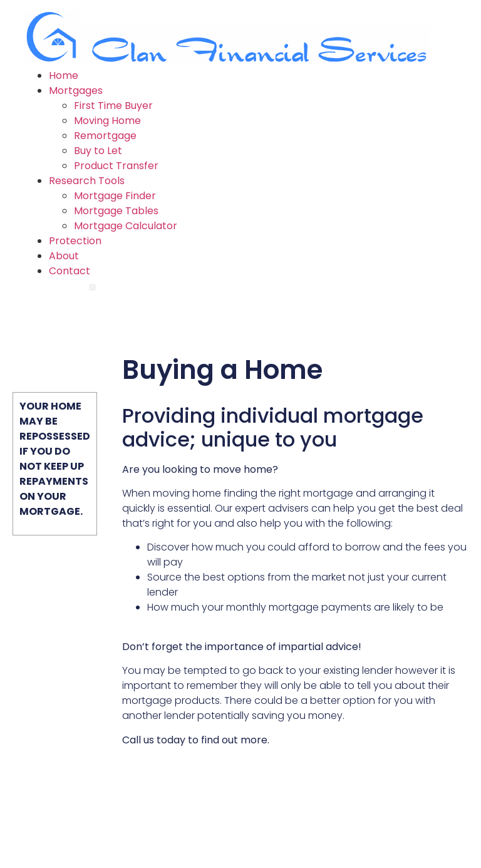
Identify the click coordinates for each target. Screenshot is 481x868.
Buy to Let (98, 151)
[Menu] (92, 287)
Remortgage (105, 136)
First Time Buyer (113, 106)
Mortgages (76, 90)
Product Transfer (116, 166)
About (64, 256)
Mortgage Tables (116, 211)
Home (64, 75)
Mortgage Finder (115, 196)
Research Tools (87, 181)
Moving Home (107, 121)
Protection (75, 241)
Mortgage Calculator (126, 226)
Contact (70, 271)
